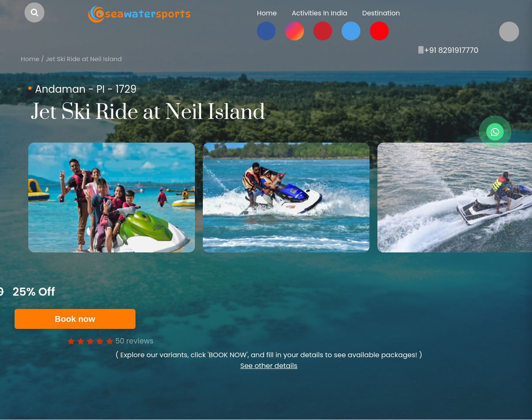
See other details (269, 366)
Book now (75, 319)
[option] (112, 198)
